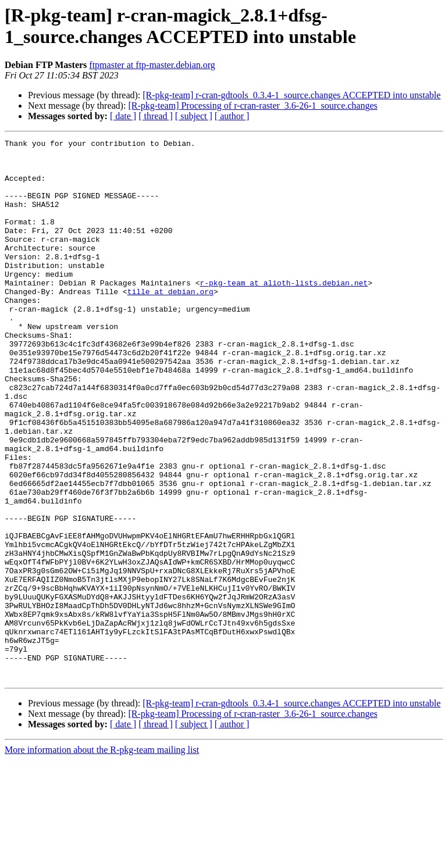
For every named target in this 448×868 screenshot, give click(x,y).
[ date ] (123, 116)
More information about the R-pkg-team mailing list (102, 858)
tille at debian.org (170, 323)
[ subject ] (194, 116)
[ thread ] (156, 116)
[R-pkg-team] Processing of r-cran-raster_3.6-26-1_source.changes (253, 106)
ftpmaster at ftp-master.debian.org (152, 65)
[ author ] (232, 116)
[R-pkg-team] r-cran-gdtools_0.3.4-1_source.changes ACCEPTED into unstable (291, 95)
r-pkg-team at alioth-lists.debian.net (284, 312)
